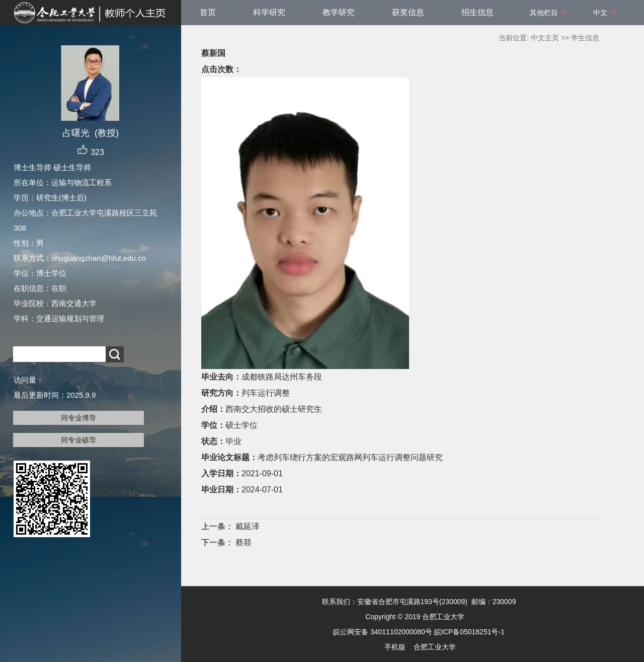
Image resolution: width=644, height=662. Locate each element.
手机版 (395, 647)
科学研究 (269, 12)
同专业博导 (78, 418)
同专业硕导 (78, 440)
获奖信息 (408, 12)
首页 (208, 12)
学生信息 (585, 38)
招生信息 (477, 12)
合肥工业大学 (435, 647)
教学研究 (339, 12)
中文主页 (545, 38)
